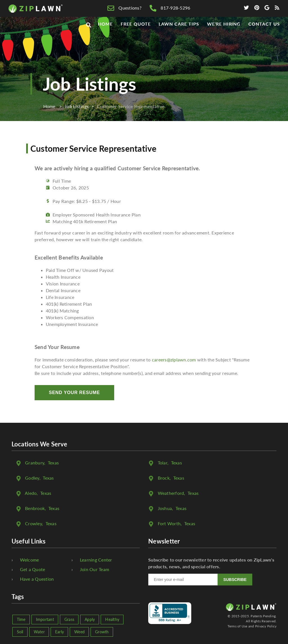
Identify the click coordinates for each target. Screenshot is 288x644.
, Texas (42, 463)
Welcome (30, 560)
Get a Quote (33, 569)
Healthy (112, 619)
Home (105, 34)
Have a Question (37, 579)
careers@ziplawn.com (174, 360)
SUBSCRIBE (235, 580)
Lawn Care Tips (179, 34)
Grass (69, 619)
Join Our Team (94, 569)
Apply (90, 619)
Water (39, 632)
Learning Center (96, 560)
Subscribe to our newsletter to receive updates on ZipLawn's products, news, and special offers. (211, 563)
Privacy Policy (266, 626)
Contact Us (264, 34)
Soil (20, 632)
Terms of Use (238, 626)
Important (45, 619)
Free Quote (136, 34)
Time (21, 619)
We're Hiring (224, 34)
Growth (102, 632)
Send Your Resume (74, 393)
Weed (79, 632)
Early (59, 632)
